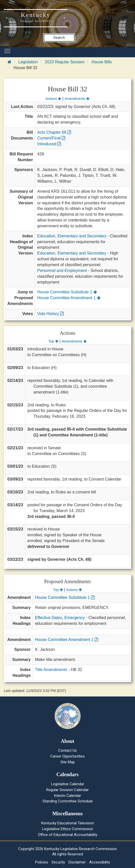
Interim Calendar (67, 796)
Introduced (49, 144)
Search (59, 38)
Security (58, 862)
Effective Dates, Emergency (60, 618)
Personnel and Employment (62, 271)
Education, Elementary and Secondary (72, 236)
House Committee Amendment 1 (69, 298)
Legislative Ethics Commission (68, 829)
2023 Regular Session (65, 62)
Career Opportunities (67, 756)
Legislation (28, 62)
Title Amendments (51, 670)
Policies (42, 862)
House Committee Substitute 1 (67, 292)
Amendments (77, 99)
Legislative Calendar (68, 784)
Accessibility (100, 862)
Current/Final (51, 138)
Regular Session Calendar (67, 790)
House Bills (102, 62)
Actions (53, 99)
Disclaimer (77, 862)
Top (53, 341)
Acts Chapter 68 (54, 132)
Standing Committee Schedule (68, 801)
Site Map (68, 762)
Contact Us (67, 750)
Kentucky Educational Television (68, 823)
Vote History (50, 314)
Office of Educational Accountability (68, 835)
